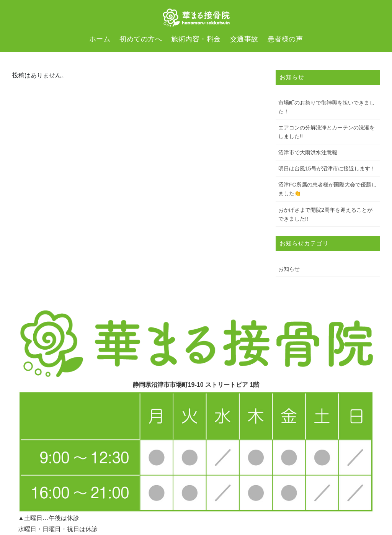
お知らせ (289, 269)
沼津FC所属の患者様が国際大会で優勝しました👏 (327, 189)
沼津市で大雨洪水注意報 (308, 152)
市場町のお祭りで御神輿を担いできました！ (327, 107)
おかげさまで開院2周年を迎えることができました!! (325, 214)
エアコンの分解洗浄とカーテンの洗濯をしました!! (327, 132)
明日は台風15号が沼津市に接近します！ (327, 169)
